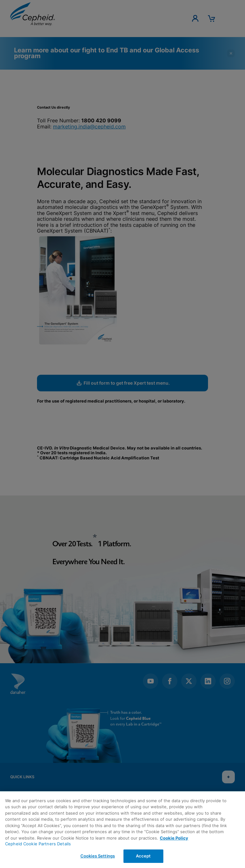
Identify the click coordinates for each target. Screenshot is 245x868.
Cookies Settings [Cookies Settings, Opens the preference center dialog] (98, 856)
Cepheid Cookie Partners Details (38, 844)
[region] (122, 830)
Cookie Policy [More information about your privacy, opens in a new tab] (174, 838)
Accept (143, 856)
